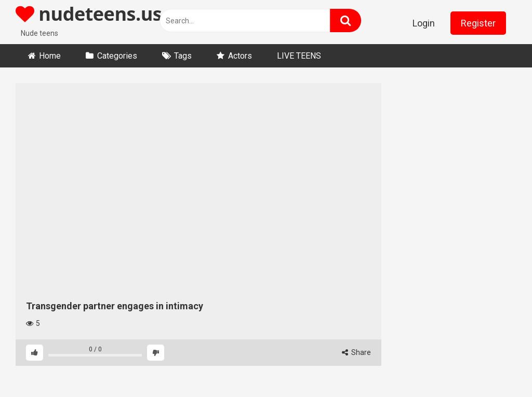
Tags (183, 56)
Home (50, 56)
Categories (117, 56)
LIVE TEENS (299, 56)
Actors (240, 56)
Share (356, 352)
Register (478, 23)
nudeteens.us (89, 14)
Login (424, 23)
